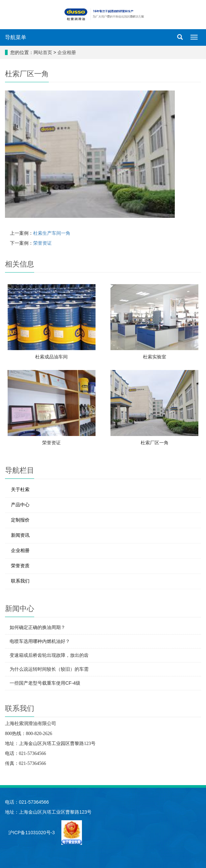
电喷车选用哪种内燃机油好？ (40, 641)
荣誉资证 (42, 243)
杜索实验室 (155, 357)
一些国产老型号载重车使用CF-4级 (45, 683)
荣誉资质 (20, 566)
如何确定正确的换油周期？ (37, 627)
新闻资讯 (20, 535)
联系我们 (20, 581)
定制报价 (20, 520)
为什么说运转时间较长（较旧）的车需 (49, 669)
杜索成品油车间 (51, 357)
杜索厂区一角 (155, 443)
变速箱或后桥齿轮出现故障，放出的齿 (49, 655)
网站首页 (43, 52)
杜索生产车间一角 (52, 233)
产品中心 (20, 505)
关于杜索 (20, 489)
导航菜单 (16, 37)
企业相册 (67, 52)
